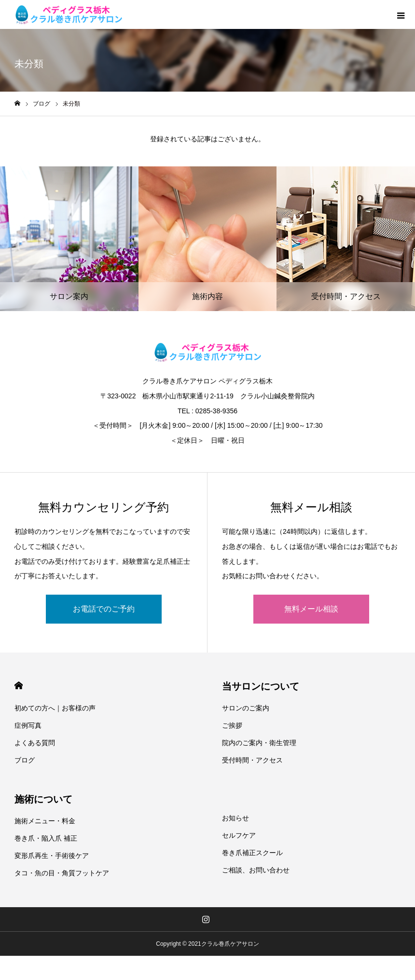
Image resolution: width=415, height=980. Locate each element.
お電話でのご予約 (104, 609)
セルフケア (239, 835)
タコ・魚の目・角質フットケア (62, 873)
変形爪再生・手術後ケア (52, 856)
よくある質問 (35, 743)
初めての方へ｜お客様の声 (55, 708)
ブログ (25, 760)
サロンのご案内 (246, 708)
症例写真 (28, 725)
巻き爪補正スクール (252, 853)
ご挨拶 (232, 725)
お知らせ (235, 818)
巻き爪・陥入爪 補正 (46, 838)
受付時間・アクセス (252, 760)
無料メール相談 (311, 609)
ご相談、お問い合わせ (256, 870)
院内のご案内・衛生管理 (259, 743)
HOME (19, 686)
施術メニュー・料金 (45, 821)
